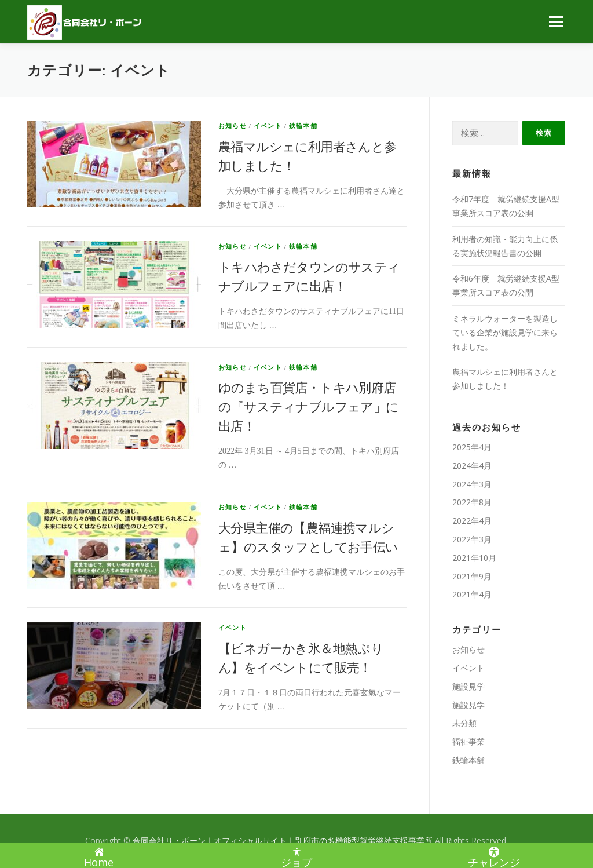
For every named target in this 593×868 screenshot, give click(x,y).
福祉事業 (468, 741)
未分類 (464, 723)
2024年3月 (472, 484)
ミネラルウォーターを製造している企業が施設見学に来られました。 (505, 332)
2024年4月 (472, 466)
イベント (268, 126)
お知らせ (233, 126)
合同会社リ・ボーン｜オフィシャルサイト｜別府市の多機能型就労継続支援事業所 (284, 840)
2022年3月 (472, 539)
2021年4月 (472, 594)
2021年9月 (472, 576)
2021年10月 (474, 558)
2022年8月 (472, 502)
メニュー (556, 22)
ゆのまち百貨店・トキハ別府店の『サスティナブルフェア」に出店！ (309, 407)
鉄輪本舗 (303, 126)
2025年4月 (472, 447)
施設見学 (468, 686)
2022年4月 (472, 521)
